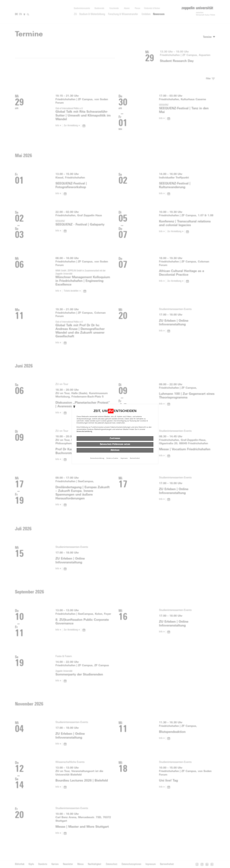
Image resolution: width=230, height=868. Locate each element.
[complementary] (74, 407)
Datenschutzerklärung (84, 432)
